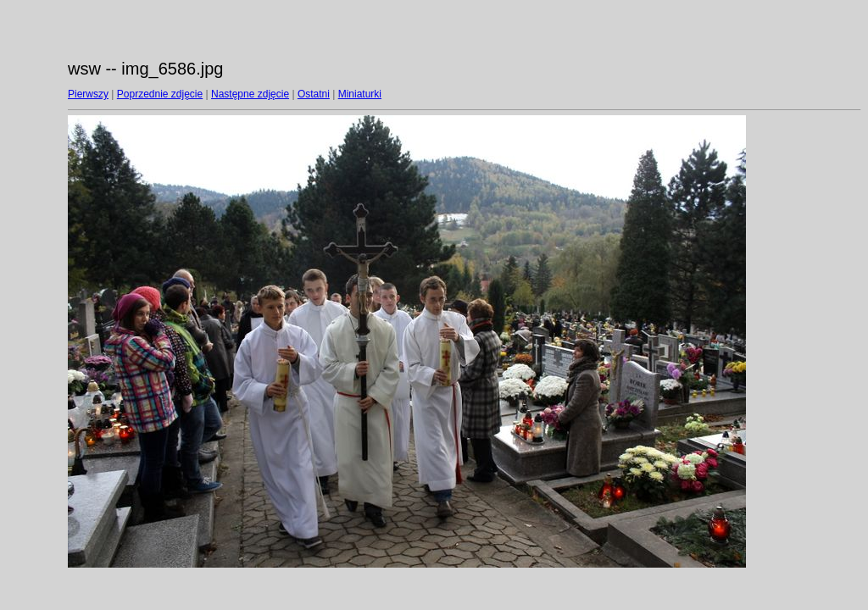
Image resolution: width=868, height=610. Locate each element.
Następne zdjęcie (250, 94)
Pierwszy (88, 94)
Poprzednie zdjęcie (160, 94)
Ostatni (314, 94)
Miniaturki (360, 94)
